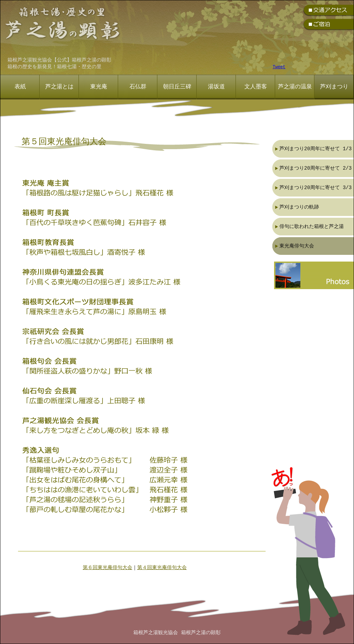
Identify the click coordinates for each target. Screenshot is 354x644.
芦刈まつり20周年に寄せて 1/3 (315, 149)
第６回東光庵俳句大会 (108, 568)
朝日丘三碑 (177, 87)
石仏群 (138, 87)
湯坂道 (216, 87)
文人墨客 (256, 87)
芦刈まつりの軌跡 (299, 207)
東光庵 (99, 87)
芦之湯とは (59, 87)
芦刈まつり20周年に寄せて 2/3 (315, 168)
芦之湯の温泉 (295, 87)
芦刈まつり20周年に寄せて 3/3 (315, 188)
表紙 (20, 87)
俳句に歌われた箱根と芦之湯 (312, 226)
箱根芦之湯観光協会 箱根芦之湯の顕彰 (177, 633)
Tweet (279, 67)
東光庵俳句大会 (297, 246)
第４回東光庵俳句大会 (162, 568)
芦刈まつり (334, 87)
